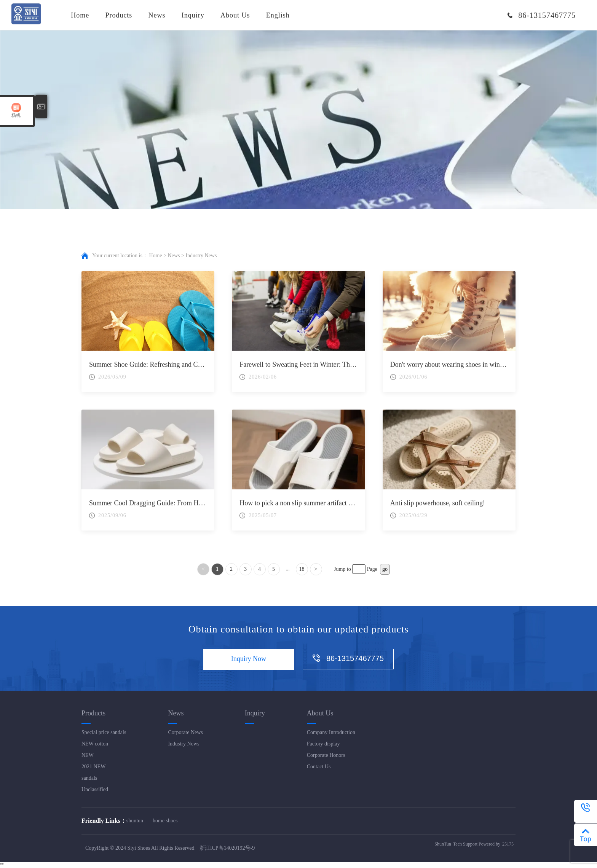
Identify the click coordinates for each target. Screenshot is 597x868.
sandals (89, 778)
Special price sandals (104, 732)
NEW (88, 755)
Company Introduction (331, 732)
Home (80, 15)
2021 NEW (93, 767)
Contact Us (319, 767)
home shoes (165, 821)
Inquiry (193, 15)
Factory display (323, 744)
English (278, 15)
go (385, 569)
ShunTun (443, 844)
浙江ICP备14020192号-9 (227, 848)
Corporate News (185, 732)
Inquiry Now (248, 659)
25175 (508, 844)
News (157, 15)
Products (119, 15)
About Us (235, 15)
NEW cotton (95, 744)
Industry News (184, 744)
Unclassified (95, 789)
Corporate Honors (326, 755)
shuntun (135, 821)
